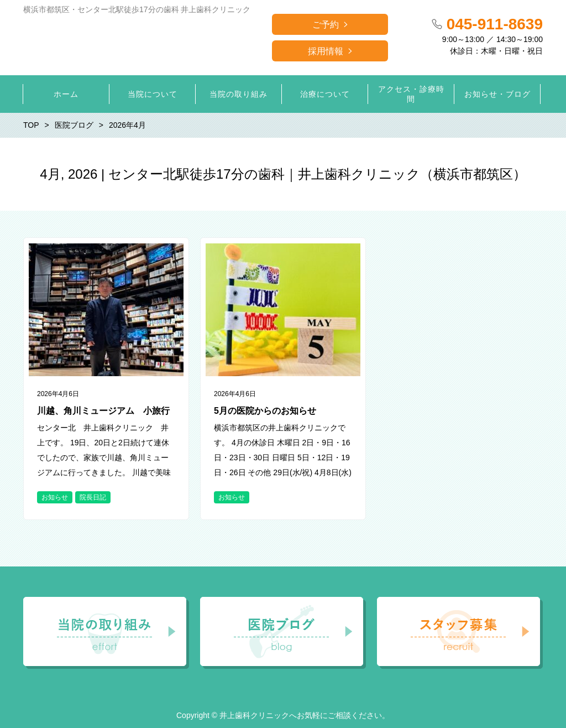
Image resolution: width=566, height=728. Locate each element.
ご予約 (326, 25)
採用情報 (326, 51)
